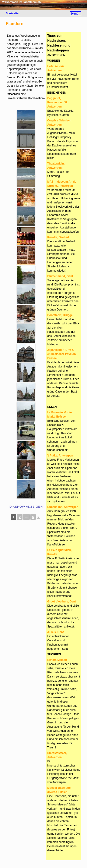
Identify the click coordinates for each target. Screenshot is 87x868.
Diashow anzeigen (26, 507)
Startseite (12, 13)
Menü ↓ (76, 14)
